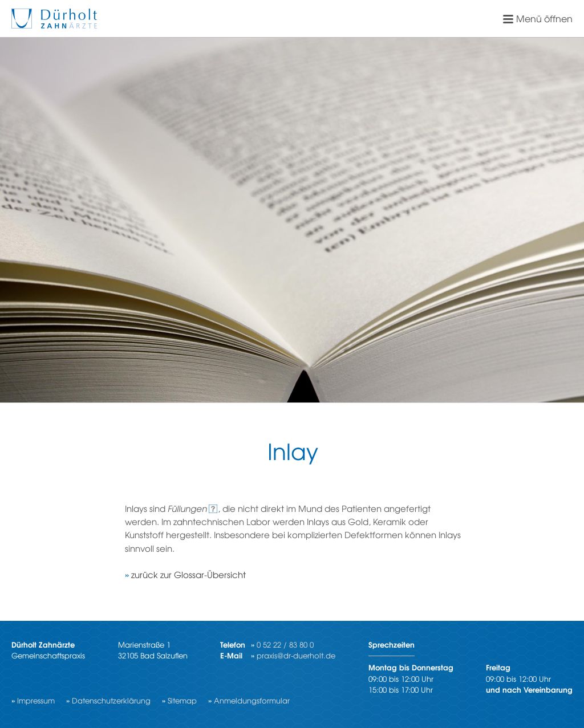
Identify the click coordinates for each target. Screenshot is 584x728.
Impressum (36, 700)
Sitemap (182, 700)
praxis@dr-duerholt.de (296, 655)
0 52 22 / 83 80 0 (285, 644)
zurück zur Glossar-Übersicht (188, 574)
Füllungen (187, 508)
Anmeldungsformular (252, 700)
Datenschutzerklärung (111, 700)
